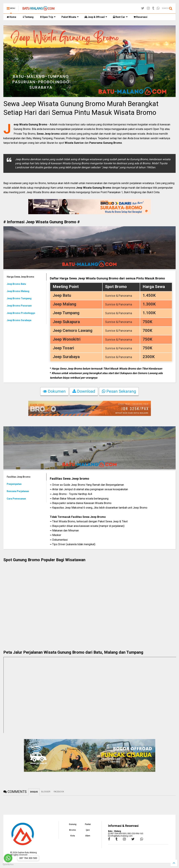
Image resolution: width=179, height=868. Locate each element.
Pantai (88, 824)
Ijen (88, 830)
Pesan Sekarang (119, 392)
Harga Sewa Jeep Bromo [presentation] (20, 277)
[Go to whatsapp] (8, 858)
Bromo (73, 830)
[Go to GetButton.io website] (8, 865)
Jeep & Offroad (96, 17)
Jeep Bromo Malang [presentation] (18, 291)
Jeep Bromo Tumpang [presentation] (19, 298)
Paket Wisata (70, 17)
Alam (88, 836)
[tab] (25, 277)
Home (11, 17)
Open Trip (48, 17)
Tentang (28, 17)
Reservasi (140, 17)
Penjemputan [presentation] (14, 484)
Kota (73, 836)
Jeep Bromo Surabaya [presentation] (19, 320)
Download (84, 392)
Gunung (73, 824)
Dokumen (54, 392)
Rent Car (120, 17)
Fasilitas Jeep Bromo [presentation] (19, 477)
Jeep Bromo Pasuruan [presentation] (19, 306)
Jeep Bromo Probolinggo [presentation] (21, 313)
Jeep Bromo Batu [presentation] (16, 284)
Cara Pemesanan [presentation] (16, 499)
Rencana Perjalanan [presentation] (18, 491)
